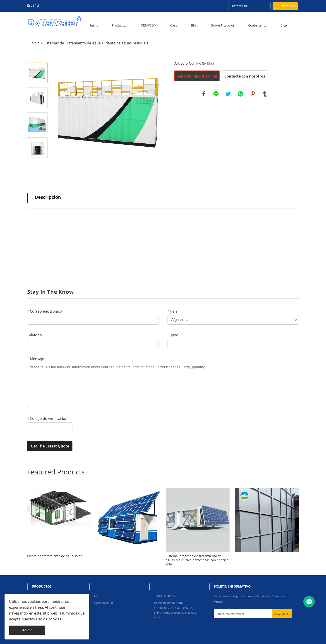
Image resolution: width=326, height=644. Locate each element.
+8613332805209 (165, 596)
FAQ (97, 596)
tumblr (265, 94)
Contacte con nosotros (245, 76)
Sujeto (173, 335)
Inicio (94, 25)
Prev (37, 56)
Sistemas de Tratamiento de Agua (72, 43)
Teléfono (35, 335)
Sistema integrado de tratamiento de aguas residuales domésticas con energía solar (197, 560)
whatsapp (240, 94)
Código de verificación (47, 418)
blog (284, 25)
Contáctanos (258, 25)
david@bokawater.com (168, 603)
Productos (119, 25)
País (172, 311)
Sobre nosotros (223, 25)
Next (37, 164)
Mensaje (36, 359)
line (216, 94)
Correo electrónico (45, 311)
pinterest (253, 94)
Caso (174, 25)
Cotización (287, 6)
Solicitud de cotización (197, 76)
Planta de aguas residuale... (128, 43)
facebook (204, 94)
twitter (228, 94)
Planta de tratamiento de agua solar (54, 556)
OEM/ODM (149, 25)
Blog (194, 25)
